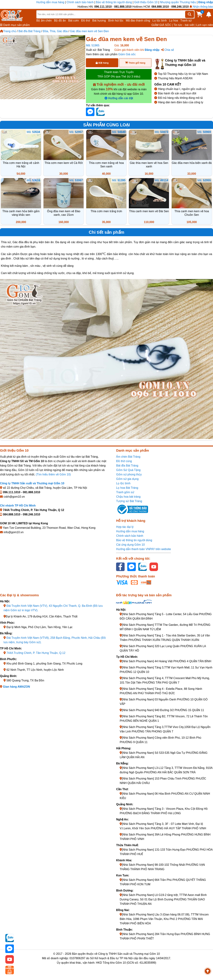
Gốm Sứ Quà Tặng (128, 470)
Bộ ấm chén (44, 21)
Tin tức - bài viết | (185, 25)
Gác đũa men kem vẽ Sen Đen (90, 31)
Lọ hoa (174, 21)
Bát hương (99, 21)
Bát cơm (73, 21)
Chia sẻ (168, 50)
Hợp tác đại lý (125, 527)
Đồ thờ (85, 21)
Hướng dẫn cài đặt (119, 98)
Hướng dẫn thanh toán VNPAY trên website (143, 549)
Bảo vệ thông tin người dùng (114, 2)
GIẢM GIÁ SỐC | (162, 25)
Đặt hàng (102, 63)
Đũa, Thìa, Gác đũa (55, 31)
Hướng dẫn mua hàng (51, 2)
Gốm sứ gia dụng (127, 479)
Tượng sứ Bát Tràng (129, 501)
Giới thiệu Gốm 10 (146, 2)
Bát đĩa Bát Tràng (30, 31)
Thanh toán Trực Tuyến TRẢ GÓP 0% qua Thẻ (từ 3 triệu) (119, 74)
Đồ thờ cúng (124, 461)
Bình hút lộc (116, 21)
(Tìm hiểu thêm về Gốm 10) (53, 474)
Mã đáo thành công (138, 21)
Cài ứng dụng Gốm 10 (130, 545)
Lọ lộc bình (160, 21)
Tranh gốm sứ (125, 492)
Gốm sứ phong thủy (129, 474)
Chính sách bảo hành (80, 2)
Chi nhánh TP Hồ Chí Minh (18, 506)
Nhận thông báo (201, 7)
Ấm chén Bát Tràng (128, 457)
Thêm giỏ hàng (135, 63)
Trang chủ (8, 31)
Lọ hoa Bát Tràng (127, 488)
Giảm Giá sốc (127, 54)
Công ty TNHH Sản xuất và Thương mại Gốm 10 (32, 483)
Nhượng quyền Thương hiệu (178, 2)
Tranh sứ (186, 21)
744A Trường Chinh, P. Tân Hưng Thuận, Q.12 (36, 653)
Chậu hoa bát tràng (128, 497)
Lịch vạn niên (205, 25)
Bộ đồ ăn (60, 21)
